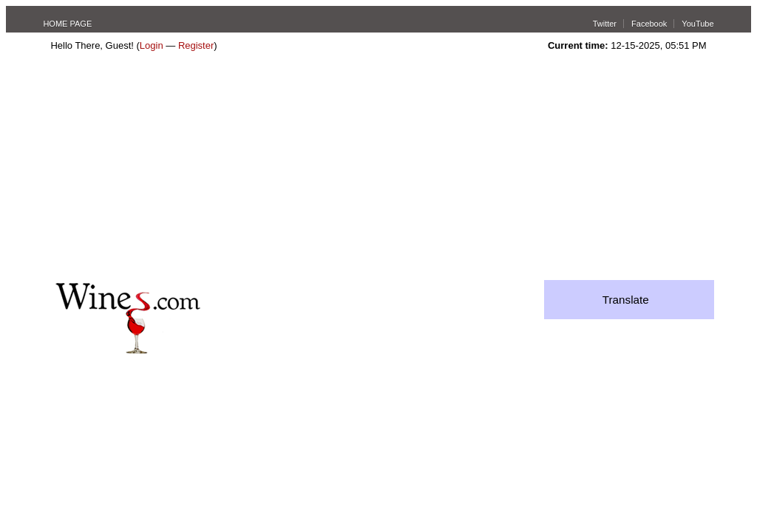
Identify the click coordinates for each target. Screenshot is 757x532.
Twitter (605, 24)
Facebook (649, 24)
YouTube (697, 24)
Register (196, 45)
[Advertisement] (379, 169)
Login (152, 45)
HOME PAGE (67, 24)
